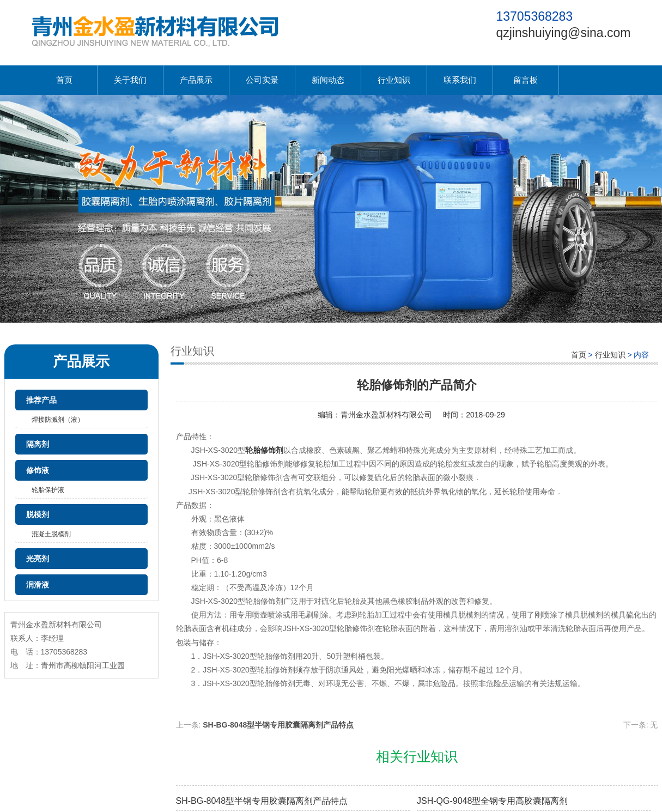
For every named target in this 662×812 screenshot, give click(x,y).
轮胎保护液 (48, 490)
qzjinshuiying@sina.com (563, 33)
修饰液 (38, 470)
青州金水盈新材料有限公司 (386, 415)
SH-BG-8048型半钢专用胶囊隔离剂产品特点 (278, 725)
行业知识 (394, 80)
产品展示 (196, 80)
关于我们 (130, 80)
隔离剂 (38, 444)
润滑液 (38, 585)
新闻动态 (328, 80)
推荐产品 (41, 400)
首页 (64, 80)
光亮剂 (38, 559)
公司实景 (262, 80)
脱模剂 (38, 514)
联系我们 (460, 80)
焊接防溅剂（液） (58, 420)
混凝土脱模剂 (51, 534)
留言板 (526, 80)
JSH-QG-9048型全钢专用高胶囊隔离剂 (492, 801)
